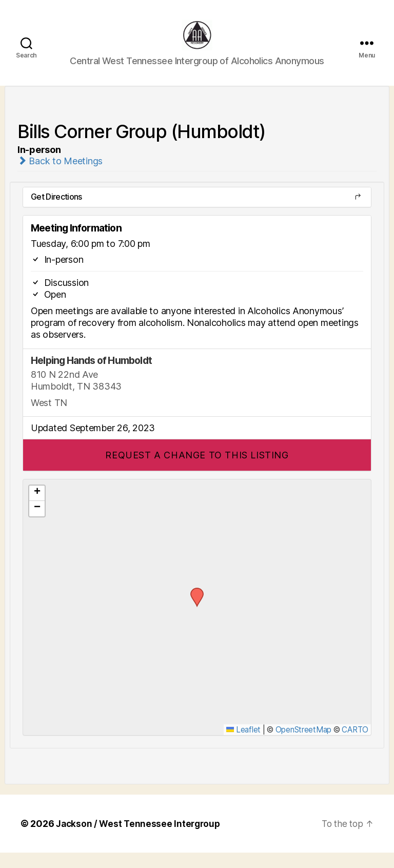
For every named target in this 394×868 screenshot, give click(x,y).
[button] (197, 470)
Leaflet (243, 745)
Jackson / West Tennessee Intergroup (140, 839)
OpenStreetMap (304, 745)
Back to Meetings (60, 176)
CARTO (355, 745)
